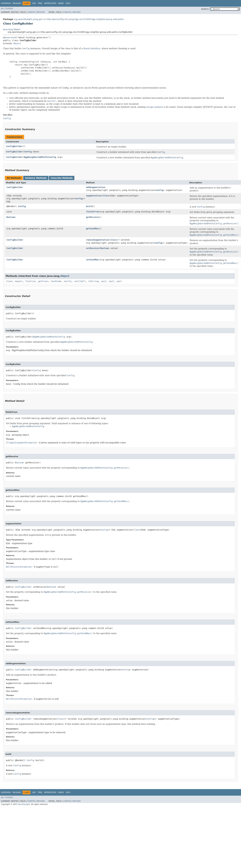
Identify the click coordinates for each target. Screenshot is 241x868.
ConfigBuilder (14, 146)
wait (104, 281)
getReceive (92, 217)
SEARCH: (205, 9)
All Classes (7, 9)
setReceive (92, 248)
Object (17, 43)
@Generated (9, 37)
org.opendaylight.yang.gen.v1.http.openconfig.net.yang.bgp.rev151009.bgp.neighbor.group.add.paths (69, 19)
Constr (31, 12)
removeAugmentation (98, 240)
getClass (43, 281)
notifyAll (80, 281)
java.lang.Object (12, 29)
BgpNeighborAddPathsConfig (40, 157)
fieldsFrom (92, 212)
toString (94, 281)
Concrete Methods (62, 178)
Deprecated (50, 3)
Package (17, 3)
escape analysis (155, 107)
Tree (40, 3)
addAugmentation (96, 187)
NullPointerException (19, 567)
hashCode (56, 281)
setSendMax (92, 260)
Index (61, 3)
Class (106, 196)
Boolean (11, 217)
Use (34, 3)
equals (19, 281)
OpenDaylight (24, 804)
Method (41, 12)
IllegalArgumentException (21, 443)
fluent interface (92, 48)
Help (68, 3)
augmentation (94, 196)
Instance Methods (36, 178)
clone (9, 281)
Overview (6, 3)
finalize (30, 281)
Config (28, 152)
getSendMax (92, 229)
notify (68, 281)
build (89, 206)
